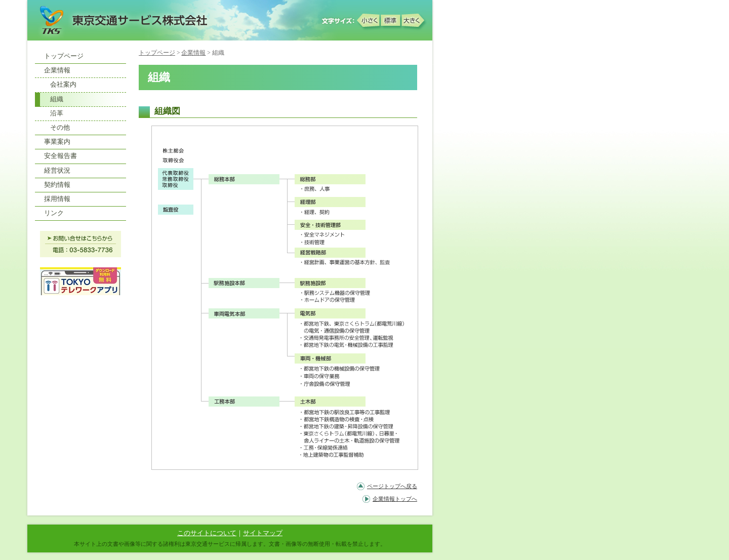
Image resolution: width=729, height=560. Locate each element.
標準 (391, 20)
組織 (57, 99)
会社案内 (63, 85)
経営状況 (57, 171)
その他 (60, 128)
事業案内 (57, 142)
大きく (413, 20)
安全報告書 (60, 156)
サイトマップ (263, 533)
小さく (369, 20)
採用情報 (57, 199)
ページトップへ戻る (392, 486)
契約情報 (57, 185)
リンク (54, 213)
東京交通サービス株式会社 (121, 20)
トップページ (157, 53)
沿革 (57, 113)
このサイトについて (207, 533)
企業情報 (193, 53)
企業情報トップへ (395, 499)
